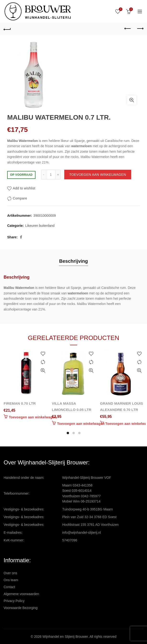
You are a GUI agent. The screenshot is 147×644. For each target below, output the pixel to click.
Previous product (128, 29)
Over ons (10, 573)
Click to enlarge (132, 100)
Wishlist (120, 9)
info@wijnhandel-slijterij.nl (81, 533)
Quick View (43, 371)
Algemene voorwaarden (21, 594)
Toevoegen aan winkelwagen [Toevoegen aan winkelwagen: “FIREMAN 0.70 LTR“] (33, 417)
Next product (140, 29)
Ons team (11, 580)
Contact (9, 587)
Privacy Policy (14, 601)
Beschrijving (73, 261)
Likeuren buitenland (40, 226)
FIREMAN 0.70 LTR (20, 403)
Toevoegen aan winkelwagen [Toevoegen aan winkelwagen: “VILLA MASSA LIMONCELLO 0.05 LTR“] (81, 424)
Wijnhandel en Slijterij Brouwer (65, 637)
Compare (20, 198)
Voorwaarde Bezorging (21, 608)
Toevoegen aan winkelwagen (98, 175)
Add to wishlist (24, 188)
